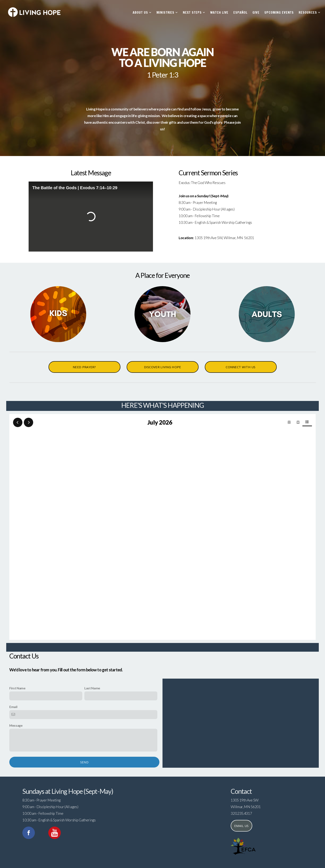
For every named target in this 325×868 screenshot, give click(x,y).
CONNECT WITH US (241, 367)
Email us (241, 826)
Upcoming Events (279, 12)
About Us (142, 12)
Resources (310, 12)
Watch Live (219, 12)
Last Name (92, 688)
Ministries (167, 12)
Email (13, 707)
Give (256, 12)
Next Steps (194, 12)
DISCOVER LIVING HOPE (163, 367)
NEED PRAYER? (84, 367)
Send (84, 762)
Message (16, 725)
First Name (17, 688)
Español (240, 12)
